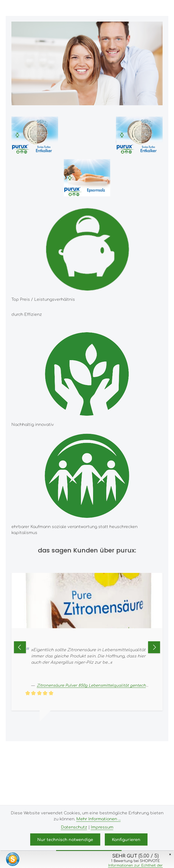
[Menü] (119, 8)
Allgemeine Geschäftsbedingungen (69, 776)
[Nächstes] (17, 135)
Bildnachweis (89, 784)
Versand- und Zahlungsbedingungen (101, 768)
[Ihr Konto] (144, 8)
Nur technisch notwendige (65, 839)
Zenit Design (116, 796)
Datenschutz (74, 827)
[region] (35, 135)
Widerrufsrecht (125, 776)
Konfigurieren (126, 839)
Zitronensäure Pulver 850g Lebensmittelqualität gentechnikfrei (97, 685)
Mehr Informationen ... (99, 819)
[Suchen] (131, 8)
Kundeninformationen (129, 784)
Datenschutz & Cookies (47, 784)
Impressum (47, 768)
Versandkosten (125, 750)
